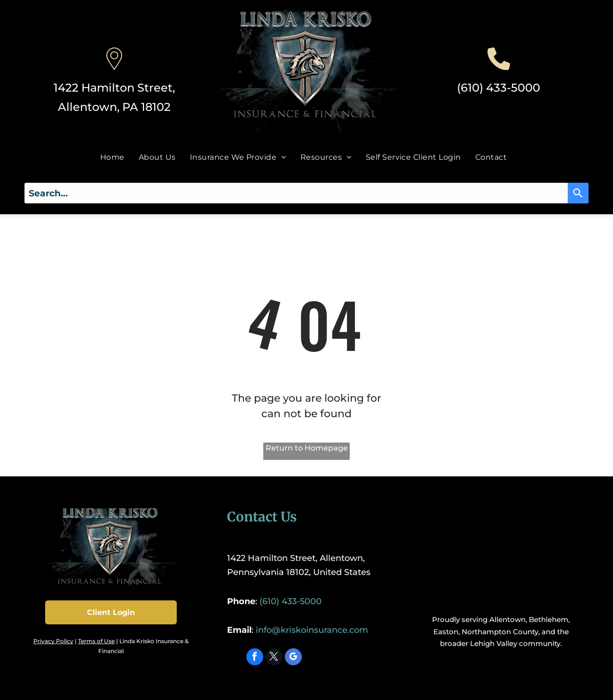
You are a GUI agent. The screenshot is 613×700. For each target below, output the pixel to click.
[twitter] (274, 658)
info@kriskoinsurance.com (312, 630)
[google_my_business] (293, 658)
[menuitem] (112, 157)
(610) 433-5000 (499, 88)
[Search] (578, 193)
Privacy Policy (53, 641)
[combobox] (296, 193)
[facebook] (255, 658)
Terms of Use (96, 641)
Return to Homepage (307, 448)
